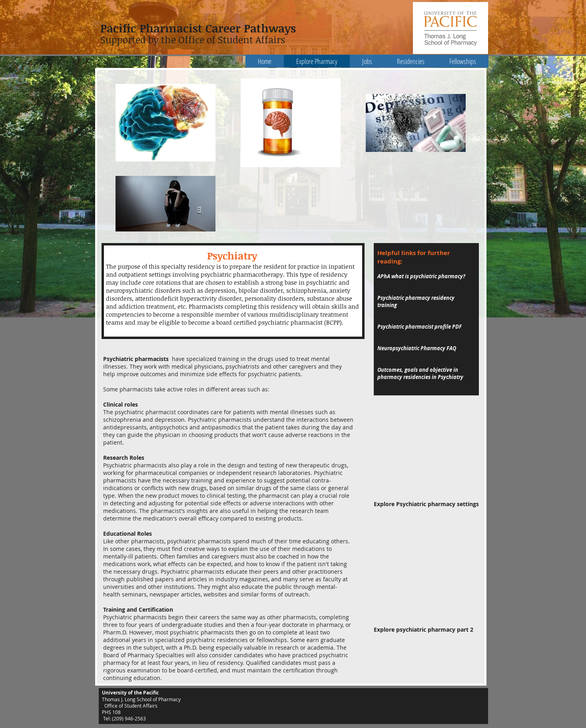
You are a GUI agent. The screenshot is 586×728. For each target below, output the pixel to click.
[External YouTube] (426, 456)
